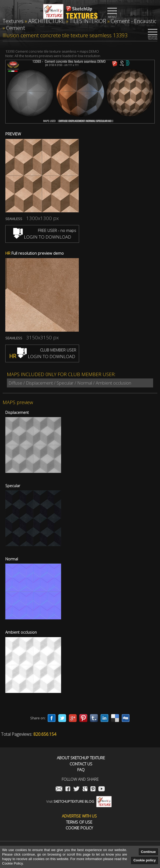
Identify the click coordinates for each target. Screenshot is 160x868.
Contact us (81, 764)
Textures (13, 21)
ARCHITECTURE (47, 21)
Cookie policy (145, 860)
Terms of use (79, 822)
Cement (16, 28)
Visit (79, 801)
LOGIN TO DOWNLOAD (42, 237)
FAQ (81, 770)
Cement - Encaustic (134, 21)
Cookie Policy (79, 828)
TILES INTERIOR (88, 21)
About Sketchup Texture (81, 758)
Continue (148, 852)
